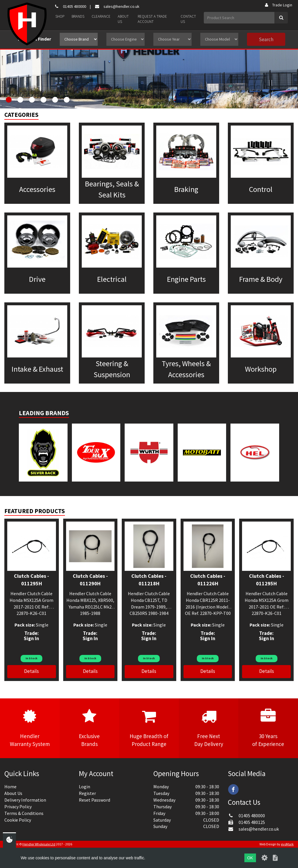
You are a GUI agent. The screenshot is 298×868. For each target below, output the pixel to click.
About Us (123, 19)
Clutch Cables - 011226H (208, 580)
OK (250, 858)
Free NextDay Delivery (209, 728)
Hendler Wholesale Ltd (39, 844)
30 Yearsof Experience (268, 728)
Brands (78, 16)
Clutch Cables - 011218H (149, 580)
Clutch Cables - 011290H (90, 580)
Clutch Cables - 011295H (31, 580)
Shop (60, 16)
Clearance (101, 16)
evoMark (287, 844)
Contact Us (188, 19)
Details (31, 671)
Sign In (31, 638)
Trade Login (278, 5)
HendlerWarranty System (30, 728)
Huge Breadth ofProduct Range (149, 728)
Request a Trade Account (152, 19)
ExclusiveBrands (90, 728)
